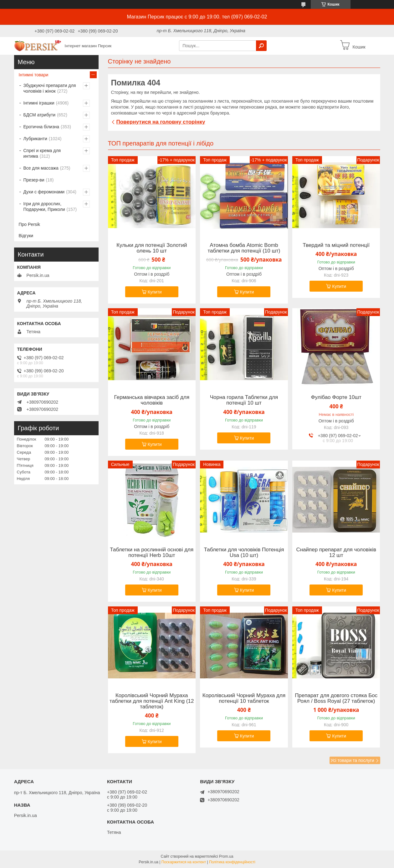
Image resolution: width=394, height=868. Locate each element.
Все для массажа (41, 168)
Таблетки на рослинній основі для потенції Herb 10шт (152, 553)
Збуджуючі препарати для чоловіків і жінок (50, 88)
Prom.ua (226, 856)
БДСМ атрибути (40, 115)
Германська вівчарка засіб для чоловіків (152, 400)
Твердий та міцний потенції (336, 245)
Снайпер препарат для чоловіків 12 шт (336, 553)
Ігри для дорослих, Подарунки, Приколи (44, 207)
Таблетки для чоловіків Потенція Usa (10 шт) (244, 553)
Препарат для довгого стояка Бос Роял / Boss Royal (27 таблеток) (336, 698)
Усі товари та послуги (353, 760)
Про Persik (29, 224)
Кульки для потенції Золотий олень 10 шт (152, 248)
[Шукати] (261, 46)
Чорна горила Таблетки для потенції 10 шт (244, 400)
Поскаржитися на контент (184, 862)
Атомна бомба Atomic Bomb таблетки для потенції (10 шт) (244, 248)
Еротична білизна (41, 127)
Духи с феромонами (44, 192)
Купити (155, 292)
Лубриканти (35, 139)
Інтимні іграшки (39, 103)
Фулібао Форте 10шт (336, 397)
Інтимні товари (34, 75)
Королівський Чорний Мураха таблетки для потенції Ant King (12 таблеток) (152, 701)
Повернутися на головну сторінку (161, 122)
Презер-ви (34, 180)
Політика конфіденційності (232, 862)
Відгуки (26, 236)
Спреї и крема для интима (42, 153)
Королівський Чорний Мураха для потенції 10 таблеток (244, 698)
